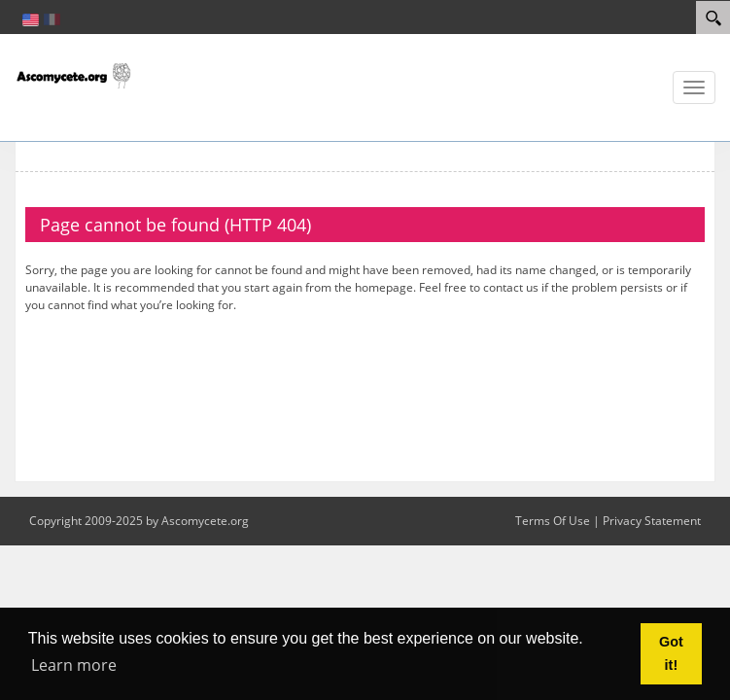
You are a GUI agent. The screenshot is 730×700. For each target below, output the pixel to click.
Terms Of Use (553, 521)
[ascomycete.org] (73, 74)
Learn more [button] (74, 665)
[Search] (713, 17)
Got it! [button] (671, 653)
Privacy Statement (652, 521)
